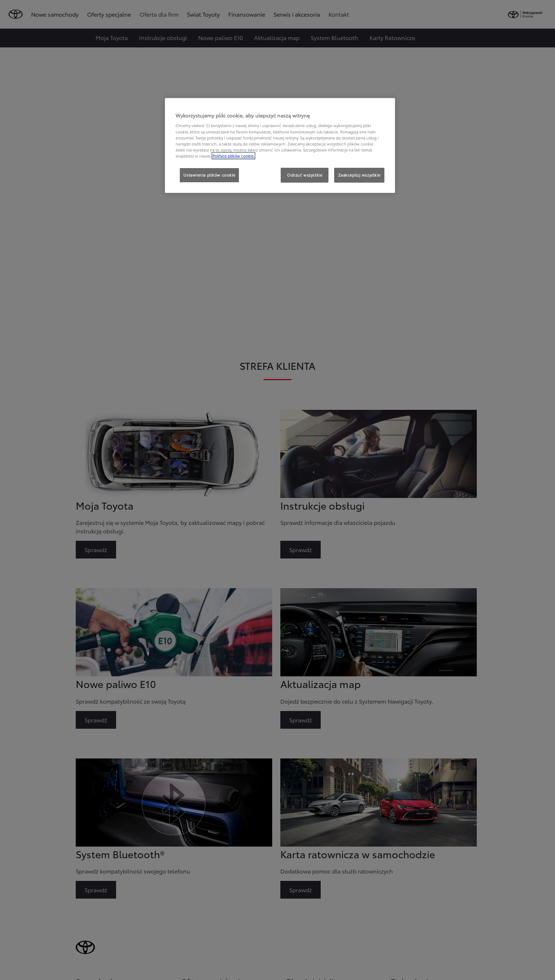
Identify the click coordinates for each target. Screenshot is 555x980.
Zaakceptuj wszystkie (359, 175)
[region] (280, 145)
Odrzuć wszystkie (305, 175)
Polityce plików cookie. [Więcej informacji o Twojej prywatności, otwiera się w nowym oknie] (233, 156)
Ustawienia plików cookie (209, 175)
